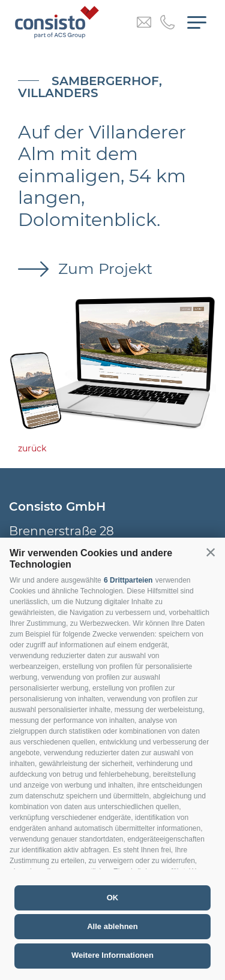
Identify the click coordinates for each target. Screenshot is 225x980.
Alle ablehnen (112, 926)
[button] (211, 552)
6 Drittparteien (128, 580)
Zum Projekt (103, 269)
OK (113, 898)
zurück (32, 448)
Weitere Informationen (112, 955)
